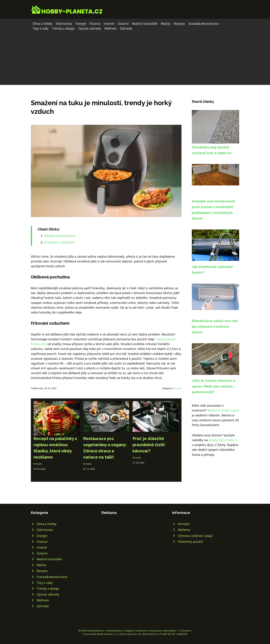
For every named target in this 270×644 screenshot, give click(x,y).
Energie (81, 24)
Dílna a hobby (42, 24)
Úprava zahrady (90, 28)
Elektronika (64, 24)
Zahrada (126, 28)
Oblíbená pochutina (60, 236)
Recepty (179, 24)
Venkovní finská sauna (223, 410)
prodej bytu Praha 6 (223, 440)
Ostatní (123, 24)
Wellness (110, 28)
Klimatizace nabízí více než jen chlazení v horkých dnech (215, 327)
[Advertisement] (135, 57)
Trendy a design (63, 28)
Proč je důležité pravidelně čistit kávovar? (149, 445)
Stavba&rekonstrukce (204, 24)
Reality (166, 24)
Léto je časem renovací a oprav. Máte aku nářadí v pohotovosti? (214, 386)
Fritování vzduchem (59, 242)
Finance (95, 24)
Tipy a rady (41, 28)
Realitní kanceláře (145, 24)
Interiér (109, 24)
